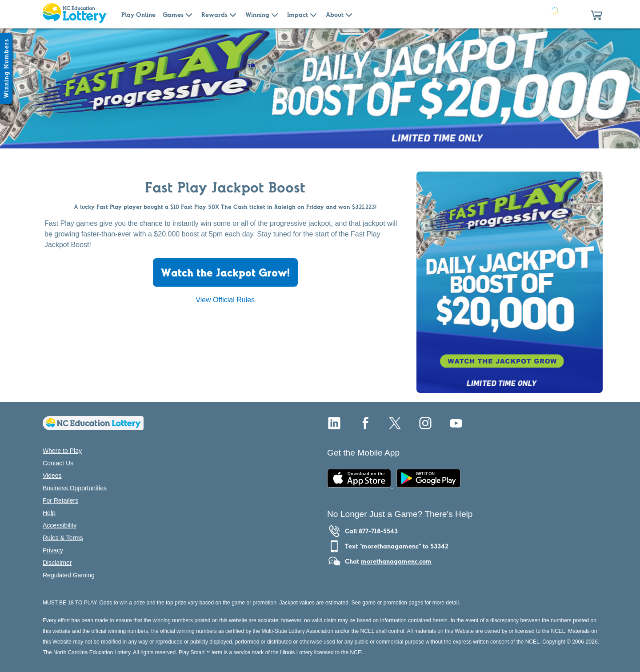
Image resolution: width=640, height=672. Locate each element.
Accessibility (60, 525)
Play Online (138, 15)
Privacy (53, 550)
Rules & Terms (63, 538)
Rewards (214, 15)
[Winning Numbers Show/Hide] (6, 68)
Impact (298, 15)
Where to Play (62, 451)
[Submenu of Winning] (275, 14)
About (335, 15)
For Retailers (60, 500)
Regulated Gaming (69, 575)
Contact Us (58, 463)
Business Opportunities (75, 488)
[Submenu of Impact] (313, 14)
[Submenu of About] (349, 14)
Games (173, 15)
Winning (257, 15)
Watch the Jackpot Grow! (225, 272)
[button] (596, 14)
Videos (52, 476)
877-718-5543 (378, 531)
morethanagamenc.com (396, 561)
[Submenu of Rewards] (233, 14)
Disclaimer (57, 563)
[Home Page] (75, 14)
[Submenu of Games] (189, 14)
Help (49, 513)
